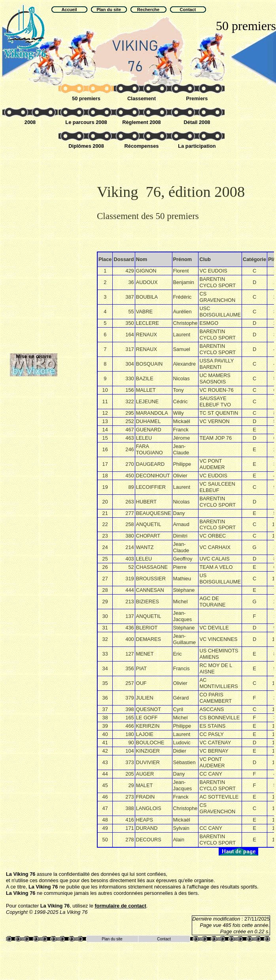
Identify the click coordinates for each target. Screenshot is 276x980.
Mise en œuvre (34, 356)
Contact (164, 939)
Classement (142, 98)
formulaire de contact (121, 906)
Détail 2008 (197, 122)
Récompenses (142, 146)
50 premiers (86, 98)
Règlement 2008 (141, 122)
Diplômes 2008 (86, 146)
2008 (30, 122)
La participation (197, 146)
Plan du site (112, 939)
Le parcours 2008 (86, 122)
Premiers (197, 98)
